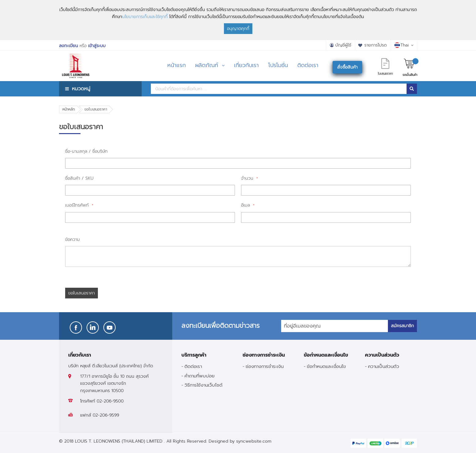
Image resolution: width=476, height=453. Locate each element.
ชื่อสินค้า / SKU (79, 178)
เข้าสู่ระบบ (97, 46)
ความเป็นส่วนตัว (384, 366)
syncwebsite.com (254, 441)
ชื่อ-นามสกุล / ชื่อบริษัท (86, 151)
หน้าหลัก (69, 109)
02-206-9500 (110, 401)
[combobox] (279, 89)
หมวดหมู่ (81, 89)
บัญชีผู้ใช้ (343, 45)
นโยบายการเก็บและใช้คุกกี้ (145, 17)
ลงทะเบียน (69, 46)
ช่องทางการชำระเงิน (265, 366)
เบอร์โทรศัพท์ (78, 205)
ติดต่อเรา (193, 366)
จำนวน (248, 178)
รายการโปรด (376, 45)
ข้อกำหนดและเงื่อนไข (326, 366)
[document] (238, 20)
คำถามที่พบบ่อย (199, 376)
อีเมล (246, 205)
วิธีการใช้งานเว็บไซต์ (203, 385)
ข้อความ (73, 240)
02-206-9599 (106, 415)
